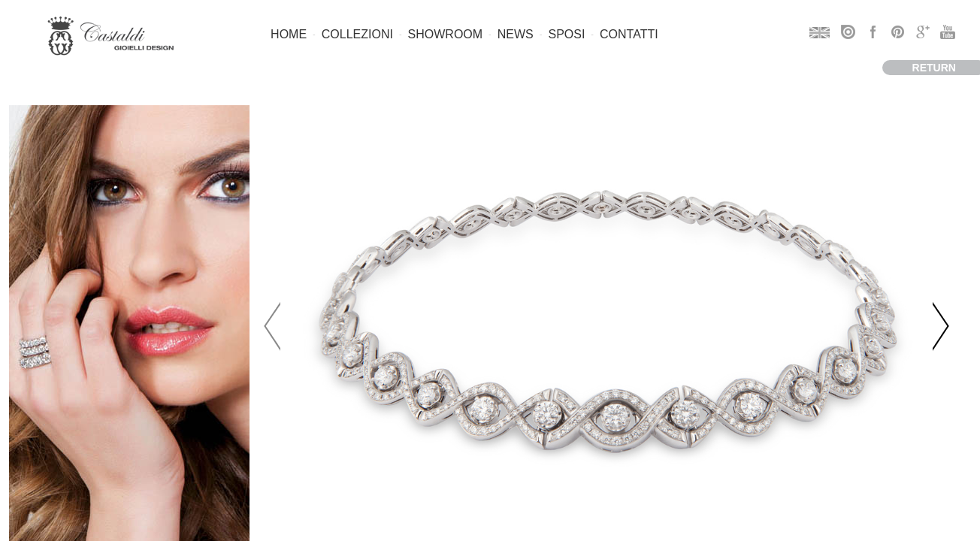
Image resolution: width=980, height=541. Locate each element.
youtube (947, 32)
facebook (873, 32)
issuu (848, 32)
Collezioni (357, 34)
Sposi (566, 34)
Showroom (446, 34)
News (516, 34)
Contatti (629, 34)
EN (820, 32)
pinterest (898, 32)
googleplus (923, 32)
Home (289, 34)
